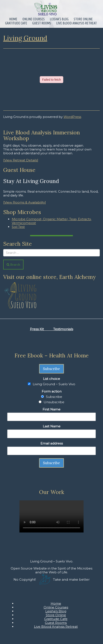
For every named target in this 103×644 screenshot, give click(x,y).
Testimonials (63, 329)
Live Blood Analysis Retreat (77, 23)
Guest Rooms (42, 23)
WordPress (72, 117)
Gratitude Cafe (16, 23)
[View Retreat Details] (21, 160)
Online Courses (34, 19)
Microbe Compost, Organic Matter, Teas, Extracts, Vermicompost (52, 221)
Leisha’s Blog (59, 19)
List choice (51, 379)
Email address (52, 443)
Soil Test (18, 227)
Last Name (52, 426)
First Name (51, 409)
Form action (52, 391)
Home (13, 19)
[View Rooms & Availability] (25, 202)
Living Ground (25, 38)
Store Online (83, 19)
